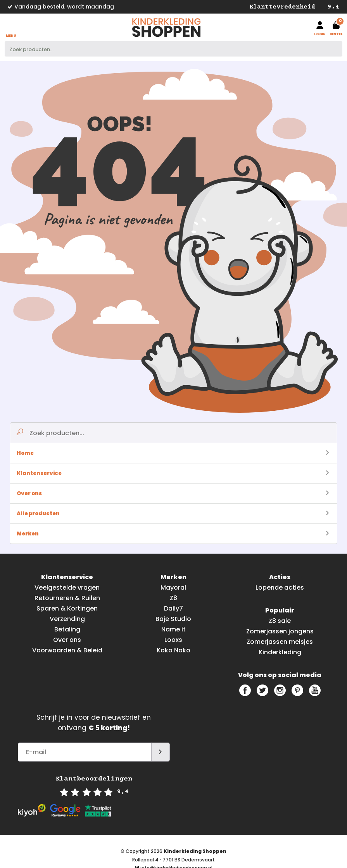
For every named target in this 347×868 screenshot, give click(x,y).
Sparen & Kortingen (67, 608)
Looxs (173, 640)
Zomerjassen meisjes (280, 642)
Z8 (173, 598)
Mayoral (173, 588)
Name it (173, 629)
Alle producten (173, 514)
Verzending (67, 619)
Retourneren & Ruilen (67, 598)
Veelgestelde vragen (67, 588)
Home (173, 453)
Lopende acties (280, 588)
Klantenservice (173, 473)
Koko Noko (173, 650)
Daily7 (173, 608)
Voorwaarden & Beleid (67, 650)
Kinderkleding (280, 652)
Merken (173, 534)
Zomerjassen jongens (280, 631)
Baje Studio (173, 619)
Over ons (173, 493)
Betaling (67, 629)
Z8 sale (280, 621)
